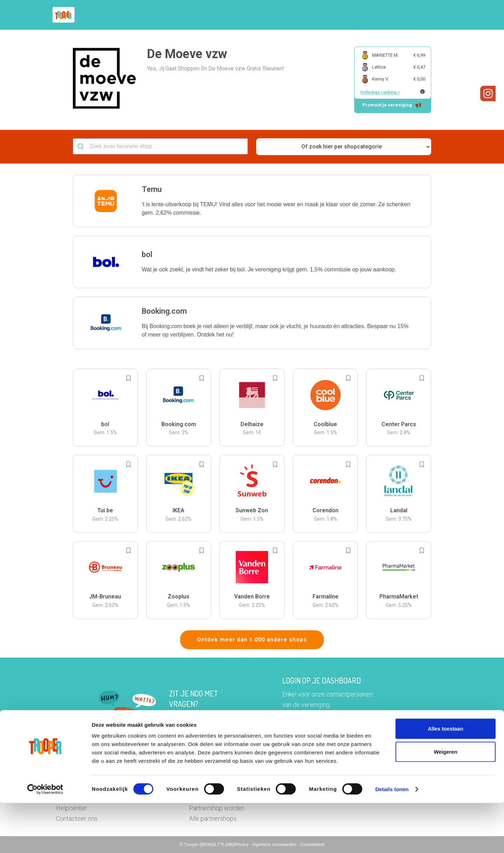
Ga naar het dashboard (324, 728)
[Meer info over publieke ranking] (422, 92)
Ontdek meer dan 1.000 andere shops (252, 640)
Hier (175, 718)
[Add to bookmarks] (128, 378)
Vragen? (417, 15)
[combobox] (160, 146)
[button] (443, 15)
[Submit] (81, 146)
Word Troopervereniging (366, 15)
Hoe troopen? (254, 15)
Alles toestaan (446, 779)
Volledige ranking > (380, 92)
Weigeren (445, 802)
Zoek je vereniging (304, 15)
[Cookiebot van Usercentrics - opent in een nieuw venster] (45, 839)
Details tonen (392, 839)
